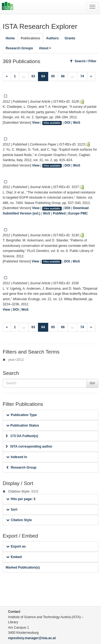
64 (45, 76)
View (36, 123)
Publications (30, 38)
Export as (16, 546)
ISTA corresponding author (29, 446)
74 (82, 76)
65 (53, 76)
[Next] (91, 77)
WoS (77, 123)
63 (33, 76)
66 (63, 76)
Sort (12, 510)
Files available (52, 123)
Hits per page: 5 (21, 499)
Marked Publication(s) (23, 567)
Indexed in (17, 457)
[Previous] (7, 77)
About (45, 48)
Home (10, 38)
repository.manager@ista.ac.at (32, 638)
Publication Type (22, 415)
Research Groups (19, 48)
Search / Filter (83, 61)
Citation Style (19, 520)
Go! (92, 383)
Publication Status (23, 425)
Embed (14, 557)
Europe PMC (78, 213)
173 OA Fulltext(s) (22, 436)
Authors (52, 38)
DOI (67, 123)
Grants (70, 38)
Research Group (21, 468)
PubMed (59, 213)
